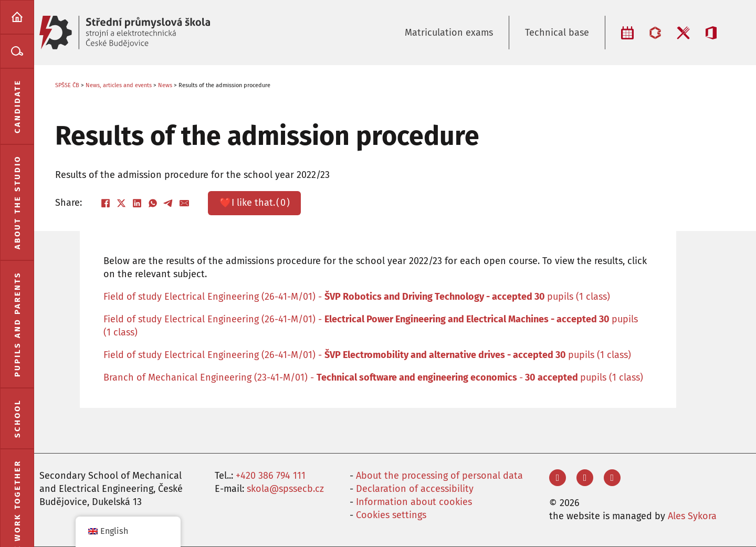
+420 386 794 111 (271, 476)
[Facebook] (106, 203)
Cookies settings (391, 515)
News (165, 85)
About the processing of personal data (439, 476)
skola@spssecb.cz (285, 489)
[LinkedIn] (137, 203)
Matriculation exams (449, 33)
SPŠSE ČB (67, 85)
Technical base (557, 33)
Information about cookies (414, 502)
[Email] (184, 203)
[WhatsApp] (153, 203)
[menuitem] (17, 17)
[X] (121, 203)
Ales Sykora (692, 516)
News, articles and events (119, 85)
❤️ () (255, 203)
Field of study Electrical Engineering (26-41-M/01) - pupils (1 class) (357, 297)
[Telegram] (169, 203)
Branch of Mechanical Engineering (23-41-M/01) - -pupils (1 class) (373, 377)
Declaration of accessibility (415, 489)
